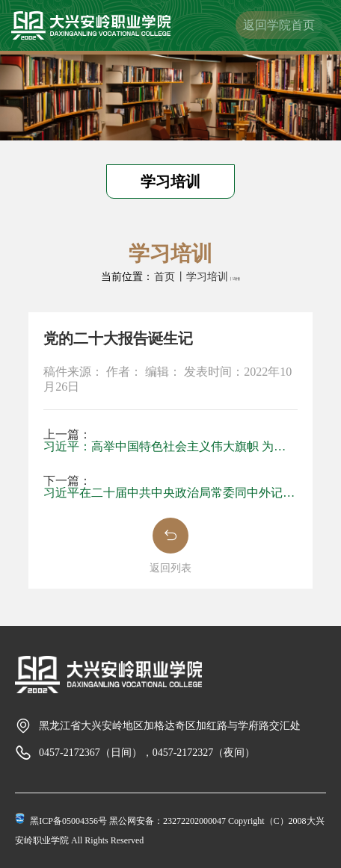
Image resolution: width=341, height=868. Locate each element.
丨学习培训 (202, 277)
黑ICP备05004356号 (68, 821)
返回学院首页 (279, 25)
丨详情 (234, 279)
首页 (165, 277)
